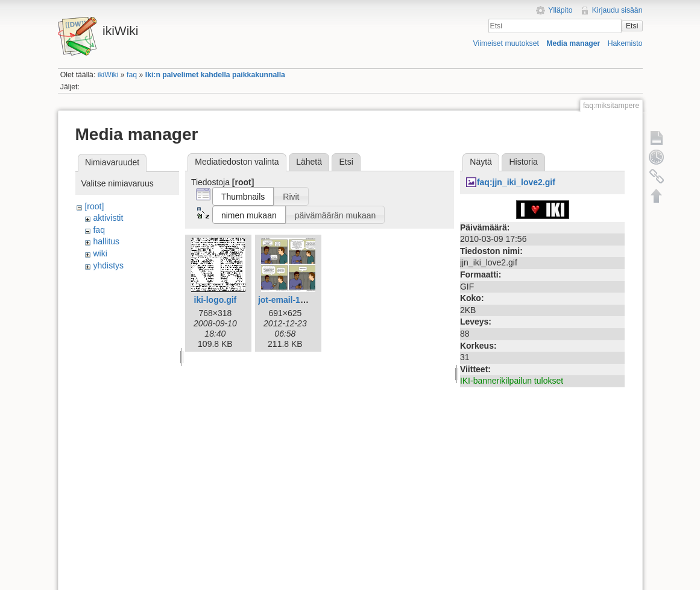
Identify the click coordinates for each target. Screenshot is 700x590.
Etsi (632, 26)
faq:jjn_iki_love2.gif (516, 182)
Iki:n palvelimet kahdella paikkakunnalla (215, 75)
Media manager (573, 43)
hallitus (106, 241)
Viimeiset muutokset (506, 43)
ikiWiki (108, 75)
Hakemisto (625, 43)
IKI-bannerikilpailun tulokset (512, 381)
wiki (100, 253)
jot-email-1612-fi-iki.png (305, 300)
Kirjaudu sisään (617, 10)
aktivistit (108, 218)
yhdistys (108, 265)
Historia (523, 162)
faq (132, 75)
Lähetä (309, 162)
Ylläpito (560, 10)
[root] (94, 206)
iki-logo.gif (216, 300)
